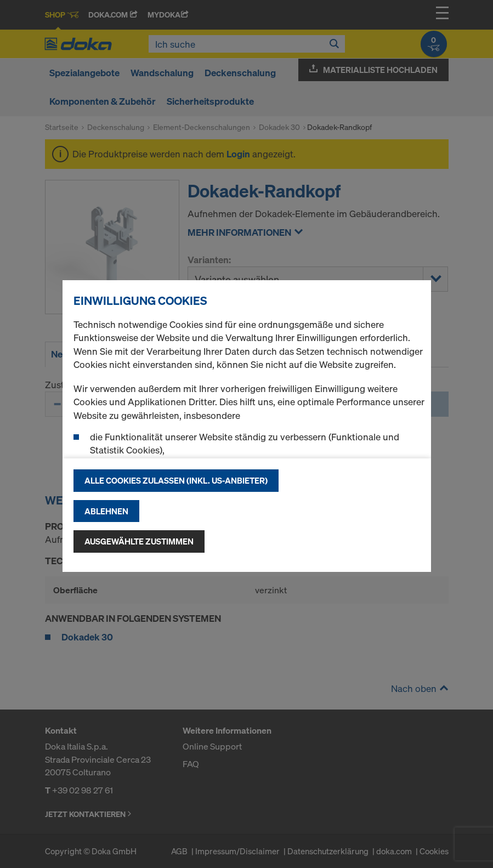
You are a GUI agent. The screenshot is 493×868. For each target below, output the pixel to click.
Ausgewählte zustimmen (139, 541)
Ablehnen (106, 511)
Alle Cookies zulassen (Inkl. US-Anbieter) (176, 480)
